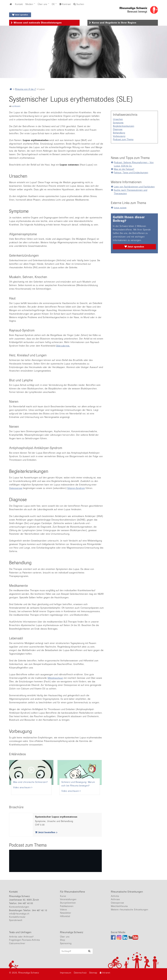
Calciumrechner (17, 943)
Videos (63, 910)
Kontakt (19, 4)
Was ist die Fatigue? (124, 169)
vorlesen (16, 106)
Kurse (63, 896)
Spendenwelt (16, 920)
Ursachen (118, 119)
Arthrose (115, 899)
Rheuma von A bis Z (25, 89)
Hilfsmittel (65, 916)
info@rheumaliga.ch (19, 914)
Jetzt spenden (20, 15)
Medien (29, 4)
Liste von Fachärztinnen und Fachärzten (134, 187)
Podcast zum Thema (123, 139)
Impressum (66, 973)
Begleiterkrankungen (124, 126)
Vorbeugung (119, 136)
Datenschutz (80, 973)
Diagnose (118, 129)
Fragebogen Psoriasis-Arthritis (25, 940)
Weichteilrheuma (119, 906)
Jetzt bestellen (46, 832)
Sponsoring (66, 943)
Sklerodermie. (63, 346)
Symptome (118, 123)
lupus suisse (120, 208)
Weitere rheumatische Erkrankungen (130, 910)
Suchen (79, 4)
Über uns (42, 4)
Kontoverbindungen (19, 907)
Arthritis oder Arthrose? (21, 937)
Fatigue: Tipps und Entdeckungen (131, 173)
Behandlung (119, 133)
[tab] (44, 23)
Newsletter (66, 913)
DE (53, 4)
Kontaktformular (17, 917)
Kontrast (66, 4)
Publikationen (67, 906)
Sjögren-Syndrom (76, 488)
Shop (63, 940)
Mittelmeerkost (55, 678)
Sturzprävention (68, 903)
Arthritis (115, 896)
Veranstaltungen (68, 899)
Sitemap (93, 973)
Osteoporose (16, 488)
